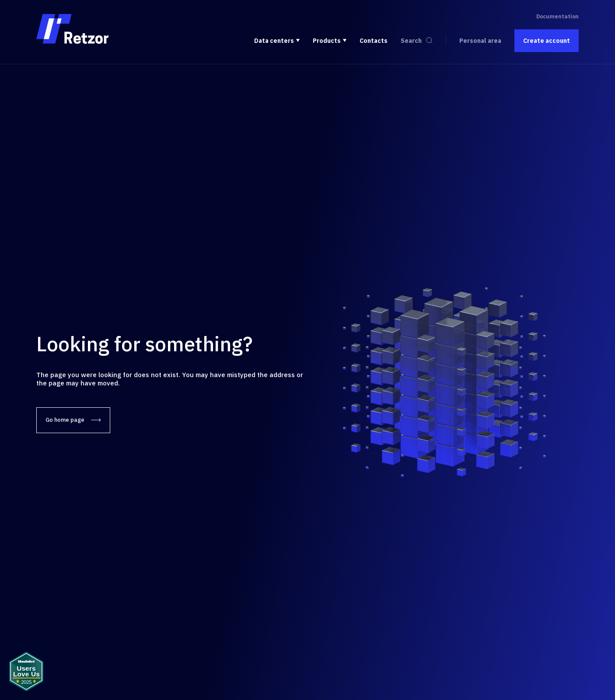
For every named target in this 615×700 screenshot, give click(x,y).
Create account (547, 41)
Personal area (480, 41)
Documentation (557, 16)
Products (327, 41)
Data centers (274, 41)
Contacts (374, 41)
